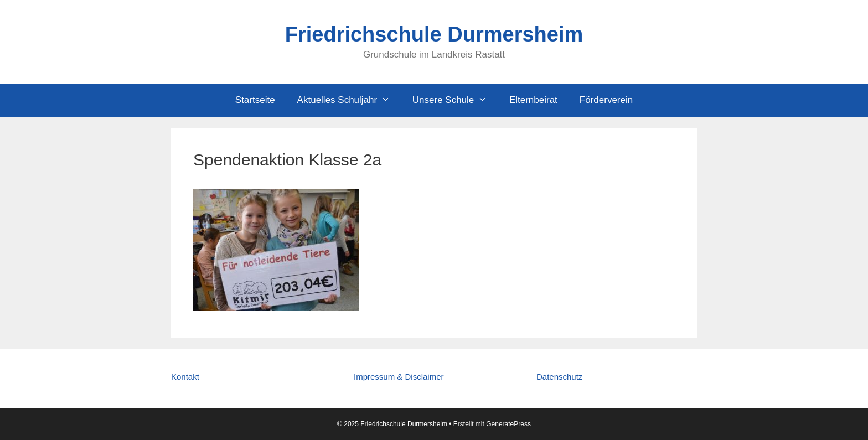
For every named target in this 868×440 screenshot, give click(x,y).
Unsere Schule (455, 100)
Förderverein (606, 100)
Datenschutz (559, 377)
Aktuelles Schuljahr (349, 100)
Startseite (255, 100)
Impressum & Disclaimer (399, 377)
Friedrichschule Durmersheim (434, 34)
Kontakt (185, 377)
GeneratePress (508, 424)
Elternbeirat (533, 100)
